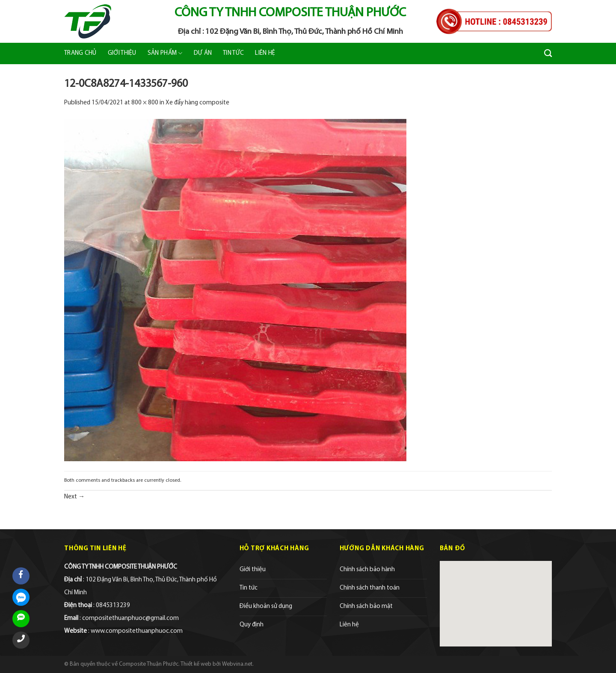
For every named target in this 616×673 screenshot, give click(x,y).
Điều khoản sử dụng (266, 606)
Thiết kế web (196, 664)
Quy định (252, 625)
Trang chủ (80, 53)
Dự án (203, 53)
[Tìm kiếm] (548, 53)
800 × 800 (145, 103)
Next (74, 497)
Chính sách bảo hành (367, 570)
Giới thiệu (122, 53)
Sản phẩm (165, 53)
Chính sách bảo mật (366, 606)
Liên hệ (265, 53)
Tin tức (233, 53)
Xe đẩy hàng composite (197, 103)
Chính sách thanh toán (370, 588)
